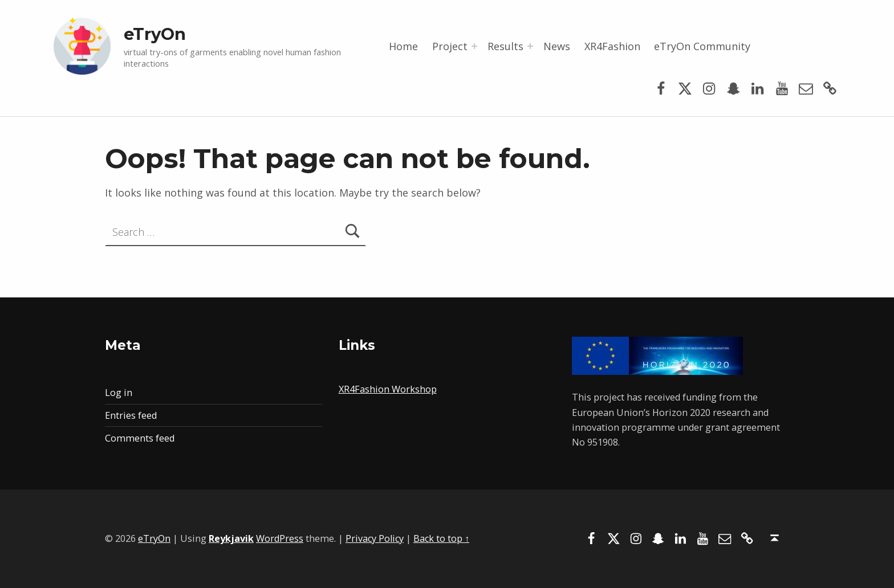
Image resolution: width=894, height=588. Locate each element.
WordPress (280, 538)
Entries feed (131, 415)
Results (505, 46)
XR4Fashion (612, 46)
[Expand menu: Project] (474, 46)
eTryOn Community (702, 46)
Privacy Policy (375, 538)
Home (403, 46)
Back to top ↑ (441, 538)
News (557, 46)
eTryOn (155, 34)
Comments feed (140, 438)
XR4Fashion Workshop (388, 389)
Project (450, 46)
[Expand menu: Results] (530, 46)
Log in (119, 393)
